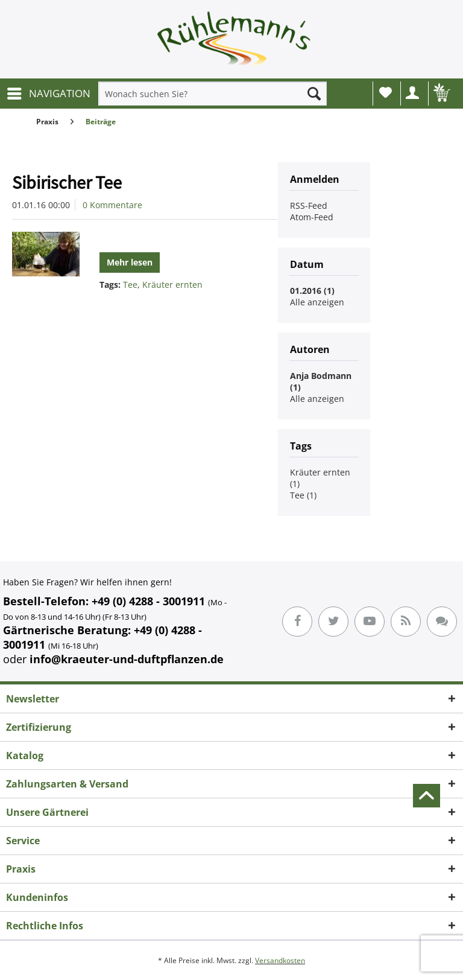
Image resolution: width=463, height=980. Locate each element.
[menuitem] (48, 94)
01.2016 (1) (312, 291)
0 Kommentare (112, 205)
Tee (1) (303, 495)
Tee (130, 285)
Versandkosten (280, 960)
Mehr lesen (130, 262)
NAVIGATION (49, 92)
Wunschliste (386, 92)
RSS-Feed (309, 205)
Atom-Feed (312, 217)
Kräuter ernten (172, 285)
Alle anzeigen (317, 302)
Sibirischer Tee (67, 182)
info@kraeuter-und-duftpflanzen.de (127, 659)
